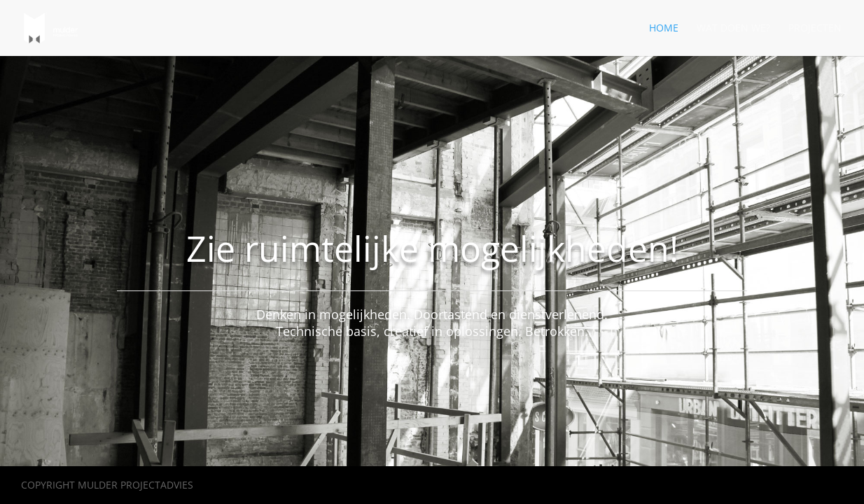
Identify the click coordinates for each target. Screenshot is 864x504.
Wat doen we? (733, 29)
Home (664, 29)
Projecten (815, 29)
